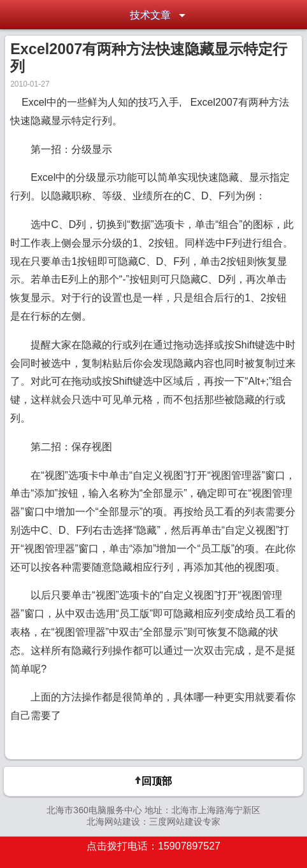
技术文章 (150, 15)
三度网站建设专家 (185, 822)
